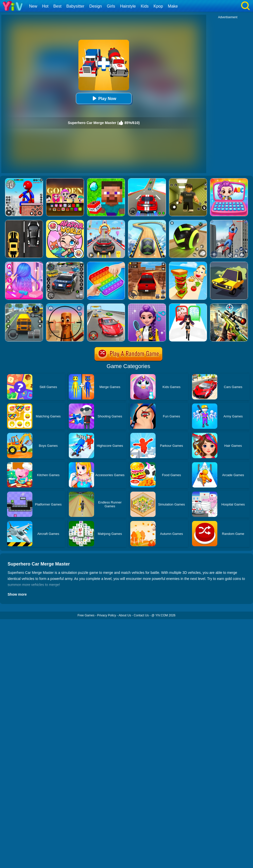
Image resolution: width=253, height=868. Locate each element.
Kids (145, 6)
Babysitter (75, 6)
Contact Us (141, 615)
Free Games (86, 615)
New (33, 6)
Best (57, 6)
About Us (125, 615)
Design (96, 6)
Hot (45, 6)
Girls (111, 6)
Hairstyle (128, 6)
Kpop (158, 6)
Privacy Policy (107, 615)
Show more (17, 594)
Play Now (104, 98)
